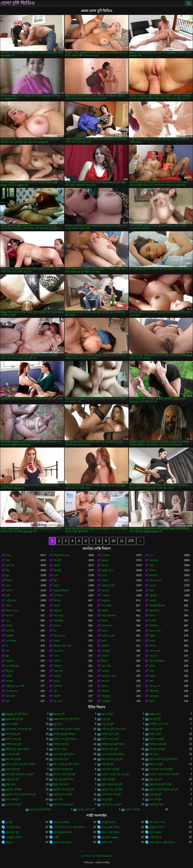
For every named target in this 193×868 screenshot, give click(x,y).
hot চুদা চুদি (59, 714)
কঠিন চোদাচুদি (156, 764)
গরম (8, 586)
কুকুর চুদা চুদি (155, 779)
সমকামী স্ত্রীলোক (157, 606)
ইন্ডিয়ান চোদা (60, 749)
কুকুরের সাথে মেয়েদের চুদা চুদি (21, 794)
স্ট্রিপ (56, 581)
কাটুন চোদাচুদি (108, 779)
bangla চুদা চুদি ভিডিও (17, 714)
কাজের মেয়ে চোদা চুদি (65, 774)
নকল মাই (58, 671)
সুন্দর (104, 576)
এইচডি (57, 565)
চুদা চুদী (9, 822)
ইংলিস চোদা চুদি (14, 744)
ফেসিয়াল (58, 596)
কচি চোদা (154, 754)
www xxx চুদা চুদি (14, 719)
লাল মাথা (58, 616)
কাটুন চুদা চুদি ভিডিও (64, 779)
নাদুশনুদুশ (106, 696)
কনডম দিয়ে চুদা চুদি (63, 769)
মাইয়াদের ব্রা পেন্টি (15, 686)
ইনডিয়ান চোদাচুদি (158, 744)
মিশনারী (57, 570)
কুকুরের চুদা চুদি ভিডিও (161, 784)
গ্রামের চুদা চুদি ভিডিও (40, 810)
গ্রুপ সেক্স (106, 666)
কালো (152, 616)
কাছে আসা (107, 626)
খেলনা (153, 586)
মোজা (104, 686)
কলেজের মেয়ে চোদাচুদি (161, 769)
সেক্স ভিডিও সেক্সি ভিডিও (162, 842)
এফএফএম (155, 651)
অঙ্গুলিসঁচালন (61, 591)
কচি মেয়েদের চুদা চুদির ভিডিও (21, 764)
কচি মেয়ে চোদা (61, 759)
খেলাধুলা (154, 696)
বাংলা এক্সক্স (155, 832)
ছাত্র (8, 651)
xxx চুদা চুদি (155, 719)
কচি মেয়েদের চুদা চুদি (112, 759)
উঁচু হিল (9, 671)
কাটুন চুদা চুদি (12, 779)
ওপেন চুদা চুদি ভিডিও (64, 754)
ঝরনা (152, 701)
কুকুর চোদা (11, 784)
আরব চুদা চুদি (156, 729)
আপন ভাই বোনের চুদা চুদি (19, 729)
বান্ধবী (105, 611)
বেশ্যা (8, 606)
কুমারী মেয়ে (107, 570)
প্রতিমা (57, 681)
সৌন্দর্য (105, 581)
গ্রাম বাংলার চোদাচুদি (112, 805)
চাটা (8, 701)
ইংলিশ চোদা (155, 734)
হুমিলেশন (154, 691)
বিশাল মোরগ (12, 611)
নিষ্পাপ (153, 570)
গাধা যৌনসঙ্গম (109, 616)
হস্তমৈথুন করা (108, 586)
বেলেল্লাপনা (12, 691)
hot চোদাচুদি (108, 714)
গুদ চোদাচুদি (155, 799)
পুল (55, 691)
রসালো (105, 656)
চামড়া (56, 586)
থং (55, 631)
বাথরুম (9, 681)
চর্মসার (9, 626)
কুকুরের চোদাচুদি (14, 789)
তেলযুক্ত (106, 651)
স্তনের (152, 666)
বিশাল (152, 676)
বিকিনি (9, 676)
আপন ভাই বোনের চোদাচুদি (67, 729)
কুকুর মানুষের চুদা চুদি (112, 784)
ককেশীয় (10, 636)
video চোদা (155, 714)
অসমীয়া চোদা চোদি (159, 724)
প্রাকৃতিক (106, 601)
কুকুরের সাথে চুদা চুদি (64, 789)
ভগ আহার (11, 641)
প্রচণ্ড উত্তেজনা (157, 661)
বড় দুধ (105, 565)
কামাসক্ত (153, 576)
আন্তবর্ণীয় (58, 621)
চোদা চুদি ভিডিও (18, 3)
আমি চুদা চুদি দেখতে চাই (113, 729)
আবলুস (105, 671)
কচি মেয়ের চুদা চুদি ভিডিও (66, 764)
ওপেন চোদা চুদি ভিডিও (113, 754)
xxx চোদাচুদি (12, 724)
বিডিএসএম (59, 636)
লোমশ (57, 606)
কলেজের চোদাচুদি (110, 769)
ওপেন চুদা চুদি (13, 754)
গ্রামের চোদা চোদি (86, 810)
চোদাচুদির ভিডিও (14, 837)
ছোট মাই (10, 565)
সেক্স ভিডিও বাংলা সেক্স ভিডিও (69, 827)
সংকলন (105, 596)
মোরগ (105, 631)
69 (7, 656)
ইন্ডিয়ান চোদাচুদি (157, 749)
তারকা (57, 641)
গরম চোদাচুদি (12, 799)
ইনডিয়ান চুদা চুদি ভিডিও (113, 744)
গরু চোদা (58, 799)
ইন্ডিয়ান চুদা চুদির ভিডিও (18, 749)
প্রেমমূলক (106, 701)
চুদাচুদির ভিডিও (157, 827)
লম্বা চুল (57, 676)
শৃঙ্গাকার (105, 591)
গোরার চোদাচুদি (13, 805)
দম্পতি (153, 621)
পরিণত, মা (155, 686)
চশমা (104, 641)
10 (113, 541)
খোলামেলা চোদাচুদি (111, 794)
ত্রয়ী (8, 596)
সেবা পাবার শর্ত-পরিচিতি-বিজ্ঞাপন (96, 856)
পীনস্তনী (57, 560)
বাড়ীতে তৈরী (108, 636)
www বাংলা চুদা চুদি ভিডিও (67, 719)
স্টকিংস (9, 591)
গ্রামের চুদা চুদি (156, 805)
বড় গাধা (58, 701)
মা (7, 646)
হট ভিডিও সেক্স (157, 822)
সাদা (151, 565)
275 (131, 541)
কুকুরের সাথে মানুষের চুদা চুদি (164, 789)
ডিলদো (57, 626)
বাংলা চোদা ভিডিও (63, 842)
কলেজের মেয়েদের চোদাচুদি (19, 774)
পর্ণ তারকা (106, 606)
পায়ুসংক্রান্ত (11, 601)
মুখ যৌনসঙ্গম (12, 666)
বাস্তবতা (10, 661)
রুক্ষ (151, 681)
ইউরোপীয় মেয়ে (61, 555)
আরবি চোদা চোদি (110, 734)
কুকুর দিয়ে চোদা (61, 784)
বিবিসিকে (154, 626)
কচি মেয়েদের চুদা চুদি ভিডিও (163, 759)
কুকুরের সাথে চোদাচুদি (112, 789)
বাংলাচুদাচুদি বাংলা (63, 832)
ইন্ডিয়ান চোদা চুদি (110, 749)
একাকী (152, 601)
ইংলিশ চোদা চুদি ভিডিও (65, 739)
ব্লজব (8, 555)
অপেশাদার (154, 611)
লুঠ (7, 576)
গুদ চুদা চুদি (107, 799)
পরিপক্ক (105, 691)
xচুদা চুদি (58, 724)
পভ (7, 621)
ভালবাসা (58, 686)
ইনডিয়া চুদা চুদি (61, 744)
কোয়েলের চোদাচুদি (63, 794)
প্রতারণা (105, 646)
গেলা (56, 656)
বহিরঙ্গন (57, 611)
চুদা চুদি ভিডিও (109, 822)
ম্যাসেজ (105, 681)
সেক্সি (56, 837)
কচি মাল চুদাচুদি (13, 759)
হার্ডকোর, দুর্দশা (109, 676)
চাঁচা (8, 570)
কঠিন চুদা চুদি (108, 764)
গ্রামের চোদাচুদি (133, 810)
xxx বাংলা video (110, 837)
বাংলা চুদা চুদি (12, 832)
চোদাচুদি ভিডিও (13, 827)
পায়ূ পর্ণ (9, 842)
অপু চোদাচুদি (108, 724)
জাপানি (9, 616)
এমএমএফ (59, 651)
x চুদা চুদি (106, 719)
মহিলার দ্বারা (155, 581)
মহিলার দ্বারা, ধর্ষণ (62, 646)
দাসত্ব (152, 641)
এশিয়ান (153, 596)
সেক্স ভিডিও (155, 837)
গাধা (8, 560)
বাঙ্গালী (57, 696)
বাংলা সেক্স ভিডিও (111, 832)
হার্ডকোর (106, 555)
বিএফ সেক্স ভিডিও (111, 827)
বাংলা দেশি (107, 842)
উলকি (104, 621)
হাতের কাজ (155, 631)
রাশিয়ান (57, 666)
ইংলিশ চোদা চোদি (110, 739)
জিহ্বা (104, 661)
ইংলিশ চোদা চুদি (14, 739)
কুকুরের (105, 560)
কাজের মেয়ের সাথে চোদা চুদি (164, 774)
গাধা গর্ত (153, 656)
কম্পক (152, 646)
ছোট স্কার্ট (10, 696)
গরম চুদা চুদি (155, 794)
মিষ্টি (151, 591)
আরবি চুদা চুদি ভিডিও (64, 734)
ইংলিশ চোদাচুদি (157, 739)
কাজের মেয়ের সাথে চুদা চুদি (115, 774)
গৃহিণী (152, 636)
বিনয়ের (57, 601)
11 (122, 541)
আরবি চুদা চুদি (13, 734)
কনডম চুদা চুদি (13, 769)
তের (56, 576)
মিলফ (9, 581)
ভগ (151, 555)
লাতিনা (57, 661)
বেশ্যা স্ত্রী (10, 631)
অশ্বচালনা (154, 560)
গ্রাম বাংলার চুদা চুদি (63, 805)
